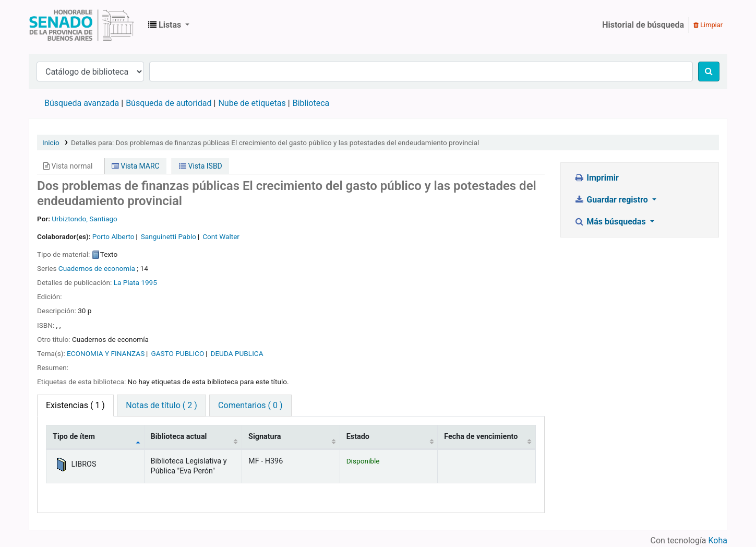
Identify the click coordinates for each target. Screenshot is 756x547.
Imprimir (596, 178)
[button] (169, 25)
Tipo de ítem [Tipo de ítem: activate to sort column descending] (74, 437)
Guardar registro (612, 200)
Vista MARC (136, 166)
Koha (718, 540)
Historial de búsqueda (643, 25)
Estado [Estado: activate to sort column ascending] (358, 437)
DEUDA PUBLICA (237, 353)
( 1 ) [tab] (75, 405)
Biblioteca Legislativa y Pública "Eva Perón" (81, 25)
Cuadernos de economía (97, 268)
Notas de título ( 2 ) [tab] (161, 405)
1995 (149, 282)
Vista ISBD (201, 166)
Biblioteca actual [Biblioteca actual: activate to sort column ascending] (179, 437)
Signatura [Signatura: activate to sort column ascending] (265, 437)
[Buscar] (709, 72)
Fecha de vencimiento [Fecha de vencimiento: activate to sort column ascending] (481, 437)
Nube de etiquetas (252, 103)
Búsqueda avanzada (82, 103)
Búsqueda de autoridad (169, 103)
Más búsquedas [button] (611, 222)
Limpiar (708, 25)
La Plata (127, 282)
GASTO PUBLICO (177, 353)
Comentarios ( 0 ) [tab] (250, 405)
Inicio (51, 142)
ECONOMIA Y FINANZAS (106, 353)
